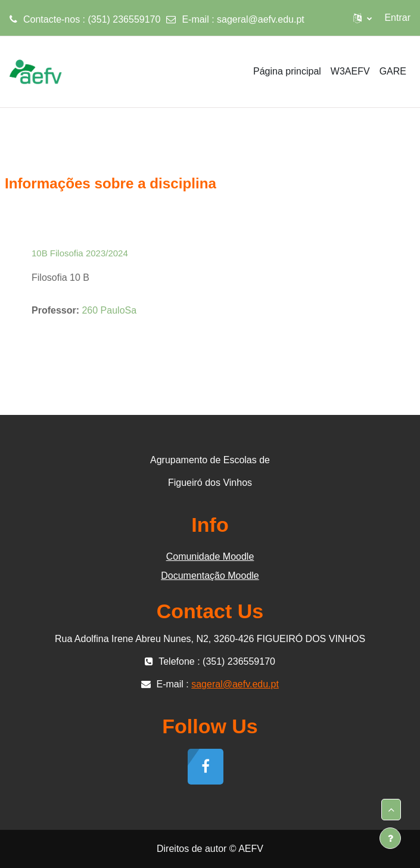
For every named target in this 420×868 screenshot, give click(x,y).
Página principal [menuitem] (287, 71)
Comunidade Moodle (210, 557)
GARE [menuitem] (393, 71)
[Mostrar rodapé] (390, 838)
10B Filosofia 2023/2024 (80, 253)
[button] (363, 18)
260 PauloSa (109, 310)
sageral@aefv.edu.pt (261, 19)
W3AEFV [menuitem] (350, 71)
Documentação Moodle (210, 576)
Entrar (397, 18)
